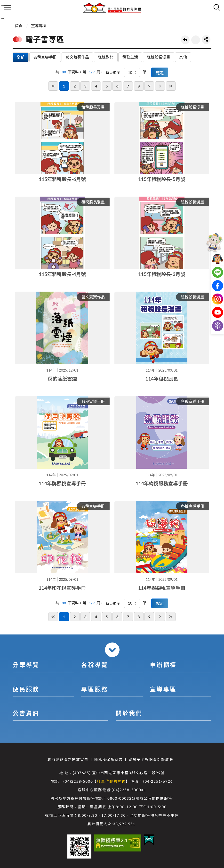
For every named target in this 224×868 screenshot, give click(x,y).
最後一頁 (171, 86)
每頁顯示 (113, 72)
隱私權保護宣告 (109, 759)
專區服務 (95, 689)
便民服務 (26, 689)
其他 (183, 57)
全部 (21, 57)
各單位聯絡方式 (111, 781)
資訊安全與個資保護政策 (151, 759)
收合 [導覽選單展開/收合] (112, 650)
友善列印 (196, 40)
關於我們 (129, 713)
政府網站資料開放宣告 (68, 759)
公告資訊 (26, 713)
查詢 (217, 7)
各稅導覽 (95, 665)
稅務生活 (130, 57)
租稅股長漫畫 (159, 57)
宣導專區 (39, 26)
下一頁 (160, 86)
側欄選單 (7, 7)
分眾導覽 (26, 665)
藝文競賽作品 (77, 57)
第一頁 (53, 86)
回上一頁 (185, 40)
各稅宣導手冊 (45, 57)
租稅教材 (106, 57)
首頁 (19, 26)
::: (3, 4)
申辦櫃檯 (163, 665)
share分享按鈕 (206, 40)
